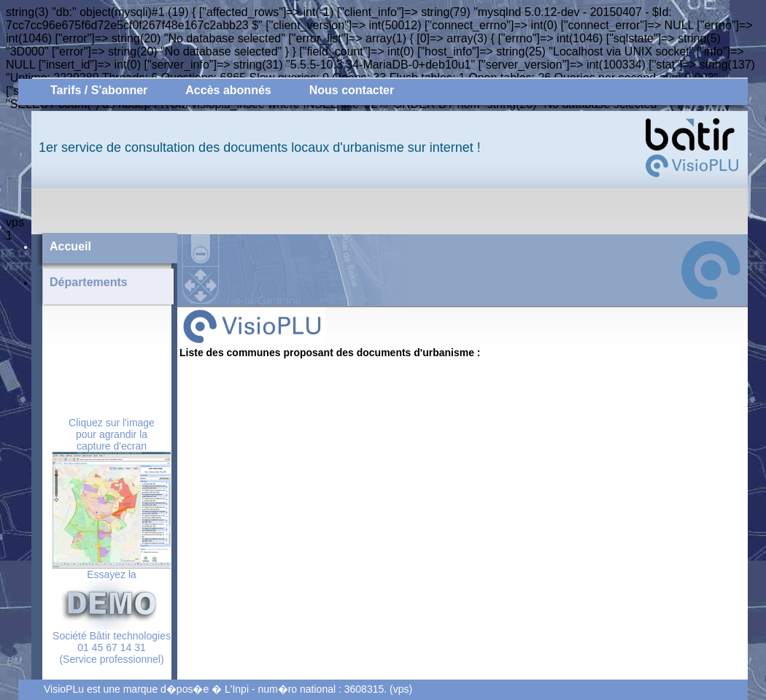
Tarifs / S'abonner (99, 90)
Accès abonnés (228, 90)
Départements (89, 282)
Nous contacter (352, 90)
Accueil (70, 246)
